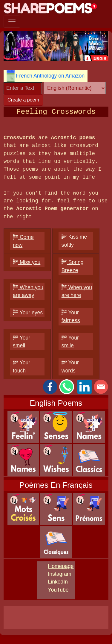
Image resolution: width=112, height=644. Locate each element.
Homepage (61, 566)
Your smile (70, 342)
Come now (23, 241)
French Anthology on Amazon (50, 76)
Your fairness (71, 316)
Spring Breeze (73, 266)
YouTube (58, 590)
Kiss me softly (74, 241)
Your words (70, 366)
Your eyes (28, 313)
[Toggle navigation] (12, 22)
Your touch (22, 366)
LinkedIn (58, 582)
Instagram (59, 574)
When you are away (28, 291)
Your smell (22, 342)
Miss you (27, 262)
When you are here (77, 291)
